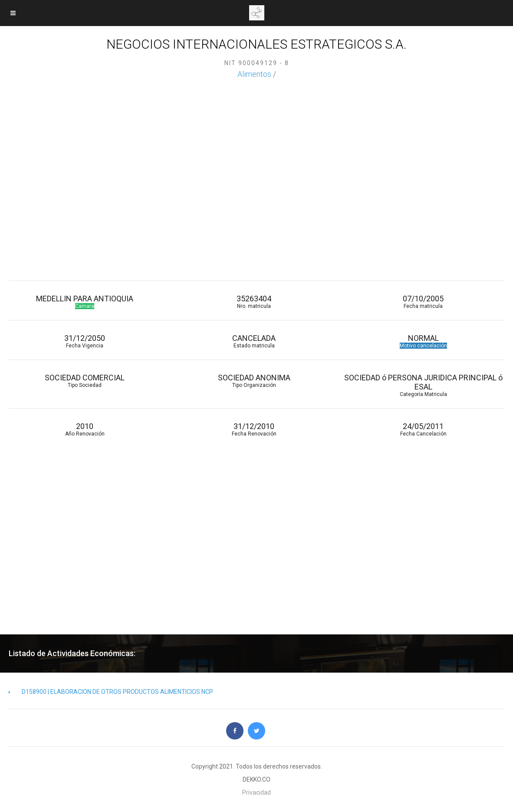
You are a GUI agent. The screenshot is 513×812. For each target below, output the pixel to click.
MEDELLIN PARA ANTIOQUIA (85, 302)
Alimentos (254, 74)
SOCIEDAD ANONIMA (254, 381)
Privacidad (256, 792)
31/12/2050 (85, 341)
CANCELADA (254, 341)
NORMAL (423, 341)
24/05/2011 (423, 429)
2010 (85, 429)
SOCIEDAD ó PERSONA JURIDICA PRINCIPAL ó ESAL (423, 385)
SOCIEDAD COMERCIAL (85, 381)
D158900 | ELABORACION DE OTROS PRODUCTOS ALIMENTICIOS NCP (111, 692)
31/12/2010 (254, 429)
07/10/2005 (423, 302)
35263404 (254, 302)
